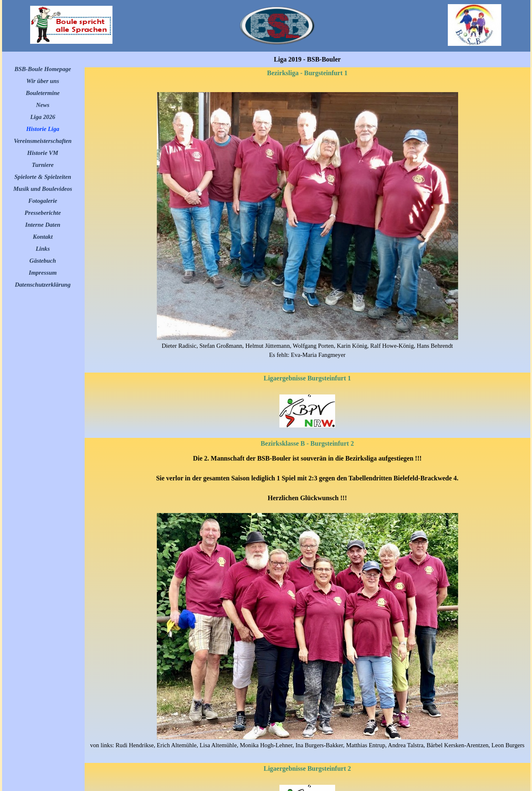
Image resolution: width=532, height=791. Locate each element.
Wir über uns (43, 81)
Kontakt (43, 237)
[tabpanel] (307, 226)
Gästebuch (43, 261)
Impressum (43, 273)
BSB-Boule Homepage (43, 69)
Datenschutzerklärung (43, 285)
